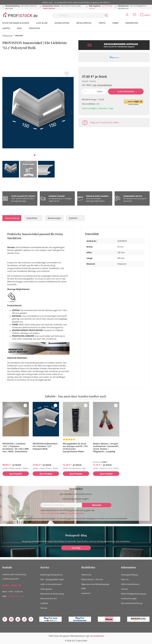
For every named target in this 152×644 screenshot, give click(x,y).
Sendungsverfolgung (129, 575)
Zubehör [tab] (73, 218)
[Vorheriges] (5, 114)
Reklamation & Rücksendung (52, 594)
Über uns (125, 579)
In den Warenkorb (126, 91)
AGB (88, 518)
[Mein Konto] (127, 15)
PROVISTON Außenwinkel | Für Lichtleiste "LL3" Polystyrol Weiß (46, 446)
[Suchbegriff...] (78, 15)
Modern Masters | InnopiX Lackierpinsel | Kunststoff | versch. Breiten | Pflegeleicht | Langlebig (106, 448)
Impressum (86, 593)
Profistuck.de (7, 36)
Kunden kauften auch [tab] (92, 396)
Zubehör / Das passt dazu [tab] (61, 396)
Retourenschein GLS (49, 598)
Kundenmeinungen (129, 598)
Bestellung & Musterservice (51, 575)
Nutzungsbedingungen (74, 513)
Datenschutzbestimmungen (43, 518)
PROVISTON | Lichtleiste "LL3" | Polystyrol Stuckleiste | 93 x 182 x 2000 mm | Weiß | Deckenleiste (16, 448)
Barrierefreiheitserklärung (132, 603)
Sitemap (44, 608)
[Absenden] (97, 505)
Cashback (44, 603)
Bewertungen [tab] (54, 218)
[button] (133, 102)
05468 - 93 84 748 (12, 585)
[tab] (12, 218)
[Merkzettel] (134, 15)
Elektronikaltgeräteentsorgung (133, 594)
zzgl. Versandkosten (102, 85)
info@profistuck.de (16, 596)
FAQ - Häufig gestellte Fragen (52, 579)
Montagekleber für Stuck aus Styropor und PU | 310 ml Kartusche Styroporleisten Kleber (75, 448)
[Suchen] (106, 15)
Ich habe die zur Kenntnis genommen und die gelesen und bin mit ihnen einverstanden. (74, 519)
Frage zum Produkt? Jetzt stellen (104, 122)
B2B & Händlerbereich (130, 584)
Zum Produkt (16, 474)
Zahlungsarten (46, 589)
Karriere (124, 589)
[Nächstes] (71, 114)
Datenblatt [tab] (32, 218)
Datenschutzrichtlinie (50, 513)
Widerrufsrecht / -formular (92, 579)
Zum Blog (76, 548)
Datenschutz (86, 575)
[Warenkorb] (145, 15)
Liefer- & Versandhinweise (51, 584)
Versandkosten (97, 636)
